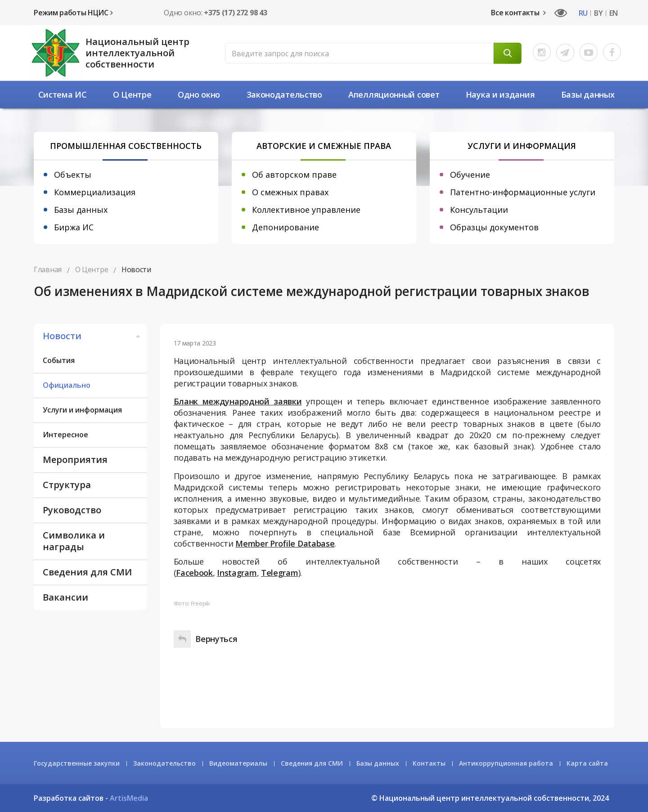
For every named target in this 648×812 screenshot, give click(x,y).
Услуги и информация (82, 410)
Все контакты (518, 13)
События (59, 360)
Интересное (65, 435)
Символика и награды (74, 541)
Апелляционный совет (394, 94)
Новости (92, 336)
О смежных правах (290, 192)
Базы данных (588, 94)
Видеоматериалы (238, 763)
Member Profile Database (285, 543)
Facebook (194, 573)
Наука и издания (500, 94)
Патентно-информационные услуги (523, 192)
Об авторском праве (294, 175)
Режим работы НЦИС (73, 13)
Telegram (280, 573)
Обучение (470, 175)
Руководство (72, 510)
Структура (67, 485)
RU (583, 13)
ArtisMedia (129, 798)
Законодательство (284, 94)
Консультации (479, 210)
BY (598, 13)
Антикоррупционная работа (506, 763)
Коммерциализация (95, 192)
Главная (48, 269)
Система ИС (63, 94)
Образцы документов (494, 227)
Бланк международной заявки (238, 401)
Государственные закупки (77, 763)
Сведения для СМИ (87, 572)
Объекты (73, 175)
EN (614, 13)
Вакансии (65, 597)
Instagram (237, 573)
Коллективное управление (306, 210)
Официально (67, 385)
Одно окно (199, 94)
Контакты (429, 763)
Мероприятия (75, 460)
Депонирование (286, 227)
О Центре (132, 94)
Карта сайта (587, 763)
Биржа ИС (74, 227)
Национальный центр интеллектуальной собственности (137, 53)
